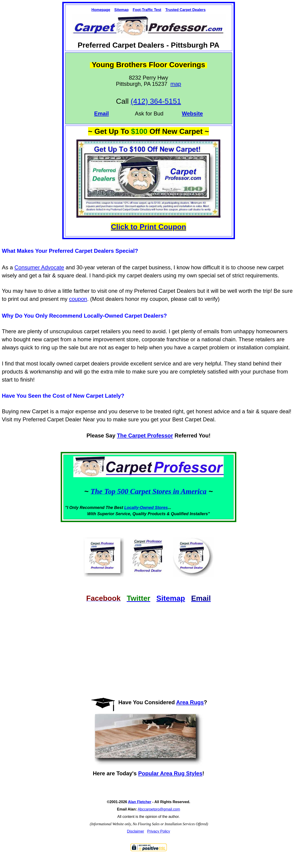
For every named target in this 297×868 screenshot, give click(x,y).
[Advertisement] (148, 646)
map (176, 84)
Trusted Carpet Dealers (185, 10)
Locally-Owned (140, 508)
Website (192, 114)
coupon (78, 299)
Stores (161, 508)
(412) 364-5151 (156, 101)
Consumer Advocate (39, 267)
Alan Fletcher (140, 802)
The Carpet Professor (145, 435)
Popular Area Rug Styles (170, 773)
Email (101, 114)
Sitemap (121, 10)
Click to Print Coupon (148, 227)
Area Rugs (190, 702)
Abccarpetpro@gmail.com (159, 809)
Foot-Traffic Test (147, 10)
